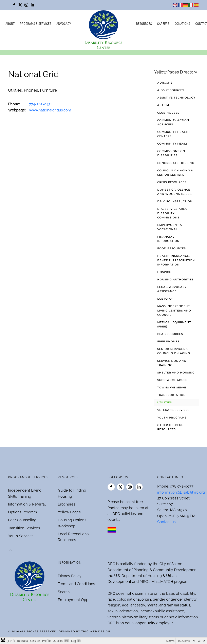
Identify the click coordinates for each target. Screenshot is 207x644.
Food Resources (172, 248)
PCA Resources (170, 334)
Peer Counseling (22, 520)
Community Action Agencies (173, 122)
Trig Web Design (96, 631)
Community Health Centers (174, 134)
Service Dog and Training (172, 363)
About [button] (10, 24)
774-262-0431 (41, 104)
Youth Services (21, 536)
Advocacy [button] (64, 24)
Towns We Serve (172, 387)
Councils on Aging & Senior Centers (175, 173)
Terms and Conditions (76, 584)
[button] (11, 550)
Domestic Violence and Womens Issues (174, 192)
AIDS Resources (171, 90)
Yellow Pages (69, 512)
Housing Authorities (175, 279)
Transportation (172, 395)
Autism (163, 105)
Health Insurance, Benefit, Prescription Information (176, 260)
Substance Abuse (172, 380)
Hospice (164, 272)
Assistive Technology (176, 98)
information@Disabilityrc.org (181, 492)
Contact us (166, 522)
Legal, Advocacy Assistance (172, 289)
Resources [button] (144, 24)
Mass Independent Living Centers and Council (174, 310)
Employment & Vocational (170, 227)
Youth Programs (172, 417)
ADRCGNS (165, 83)
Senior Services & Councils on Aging (174, 351)
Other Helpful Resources (170, 427)
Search (64, 592)
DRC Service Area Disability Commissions (172, 213)
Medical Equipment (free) (174, 324)
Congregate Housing (176, 163)
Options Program (23, 512)
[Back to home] (103, 30)
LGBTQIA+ (165, 299)
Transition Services (24, 528)
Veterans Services (173, 410)
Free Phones (168, 341)
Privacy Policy (70, 576)
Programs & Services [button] (35, 24)
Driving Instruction (175, 201)
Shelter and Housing (176, 372)
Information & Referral (27, 504)
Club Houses (168, 113)
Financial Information (168, 239)
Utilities (165, 402)
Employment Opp (73, 600)
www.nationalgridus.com (50, 110)
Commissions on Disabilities (171, 153)
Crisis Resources (172, 182)
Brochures (67, 504)
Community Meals (173, 144)
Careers (163, 24)
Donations (182, 24)
